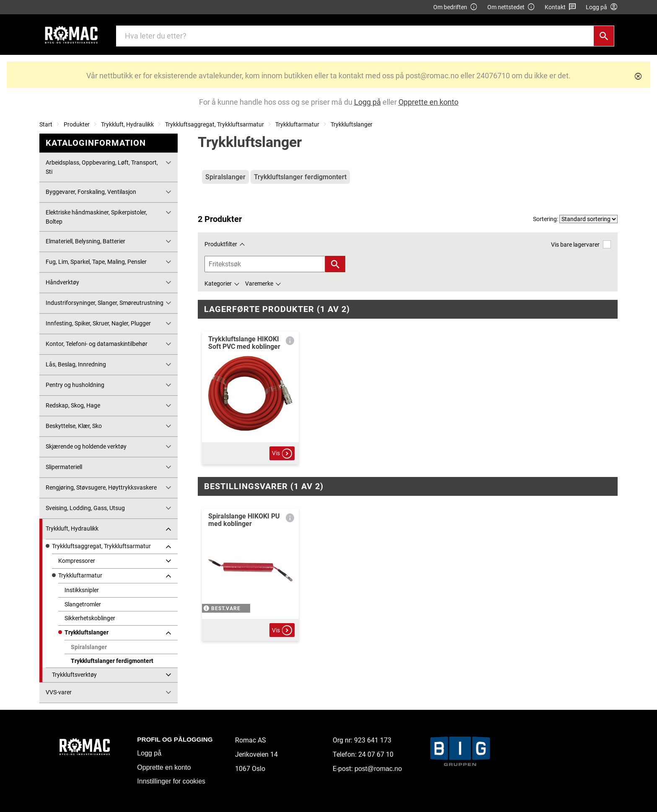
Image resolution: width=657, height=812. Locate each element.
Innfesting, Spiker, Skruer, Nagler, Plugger (98, 323)
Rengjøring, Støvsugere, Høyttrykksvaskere (101, 487)
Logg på (149, 753)
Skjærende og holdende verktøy (86, 446)
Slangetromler (83, 604)
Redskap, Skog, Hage (73, 405)
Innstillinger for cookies (171, 781)
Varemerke (259, 284)
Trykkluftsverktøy (74, 675)
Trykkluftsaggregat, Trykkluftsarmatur (215, 124)
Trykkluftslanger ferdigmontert (112, 661)
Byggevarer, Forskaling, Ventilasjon (91, 192)
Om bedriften (455, 7)
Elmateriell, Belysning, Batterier (85, 241)
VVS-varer (59, 692)
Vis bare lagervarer (581, 244)
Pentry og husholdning (75, 385)
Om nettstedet (511, 7)
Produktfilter (221, 244)
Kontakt (560, 7)
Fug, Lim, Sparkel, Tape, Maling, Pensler (96, 262)
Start (46, 124)
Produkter (77, 124)
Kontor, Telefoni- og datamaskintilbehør (97, 344)
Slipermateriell (64, 467)
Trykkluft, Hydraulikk (127, 124)
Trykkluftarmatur (297, 124)
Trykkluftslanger (352, 124)
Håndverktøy (62, 282)
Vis (282, 454)
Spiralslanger (89, 647)
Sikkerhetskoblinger (90, 618)
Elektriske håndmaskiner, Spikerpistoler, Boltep (96, 217)
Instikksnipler (82, 590)
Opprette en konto (164, 767)
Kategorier (218, 284)
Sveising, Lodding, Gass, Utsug (85, 508)
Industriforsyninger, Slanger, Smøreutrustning (105, 303)
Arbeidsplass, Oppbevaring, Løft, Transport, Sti (102, 167)
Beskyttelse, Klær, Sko (74, 426)
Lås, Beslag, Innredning (76, 364)
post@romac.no (378, 769)
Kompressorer (77, 561)
